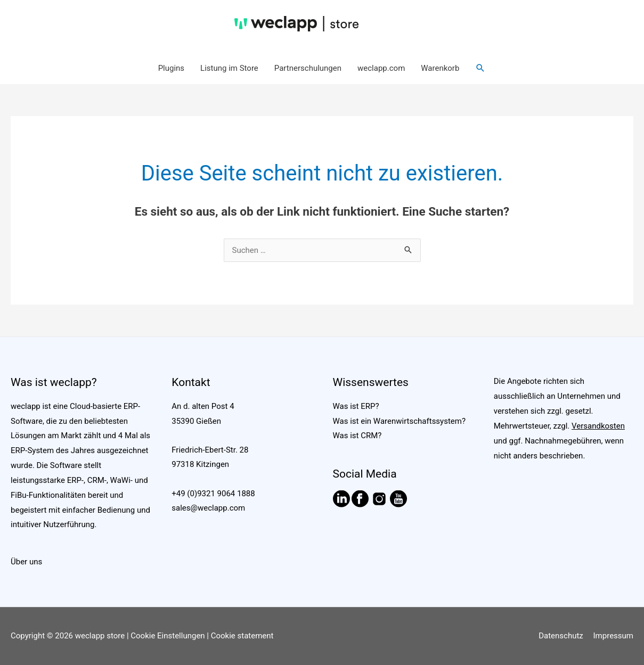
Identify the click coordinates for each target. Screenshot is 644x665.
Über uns (26, 562)
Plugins (171, 68)
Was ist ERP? (356, 406)
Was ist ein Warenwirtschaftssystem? (400, 421)
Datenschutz (561, 636)
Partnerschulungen (308, 68)
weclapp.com (381, 68)
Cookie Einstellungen (168, 636)
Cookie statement (242, 636)
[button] (480, 68)
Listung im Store (229, 68)
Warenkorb (440, 68)
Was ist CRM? (357, 436)
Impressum (613, 636)
